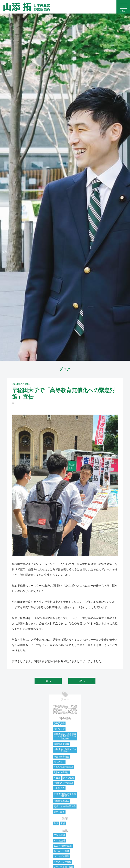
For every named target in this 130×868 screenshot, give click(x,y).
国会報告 (65, 719)
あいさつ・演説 (61, 851)
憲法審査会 (59, 762)
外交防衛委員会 (61, 757)
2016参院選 (59, 835)
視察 (63, 823)
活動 (65, 830)
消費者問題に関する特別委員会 (65, 795)
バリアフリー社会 (62, 862)
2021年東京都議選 (63, 846)
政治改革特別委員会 (64, 767)
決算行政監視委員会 (64, 783)
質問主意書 (59, 812)
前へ (48, 681)
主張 (56, 823)
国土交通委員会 (61, 744)
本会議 (57, 778)
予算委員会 (59, 723)
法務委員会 (59, 788)
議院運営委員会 (61, 801)
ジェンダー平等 (61, 856)
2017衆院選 (59, 841)
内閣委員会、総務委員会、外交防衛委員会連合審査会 (65, 709)
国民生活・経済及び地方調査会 (65, 750)
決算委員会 (69, 778)
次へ (82, 681)
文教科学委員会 (61, 772)
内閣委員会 (59, 729)
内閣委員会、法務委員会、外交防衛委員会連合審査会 (65, 736)
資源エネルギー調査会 (65, 806)
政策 (65, 819)
